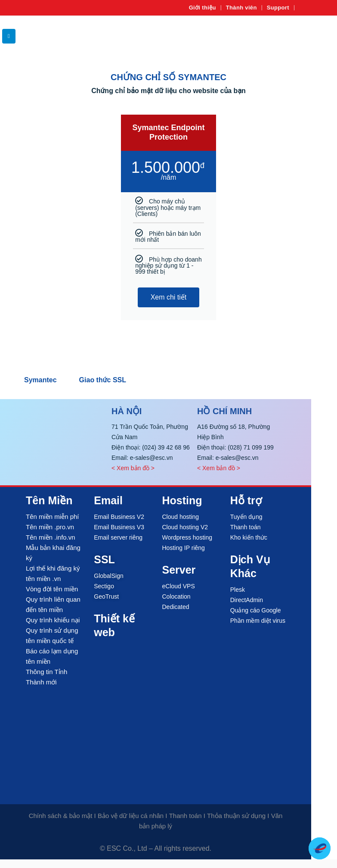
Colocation (176, 596)
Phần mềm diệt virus (258, 621)
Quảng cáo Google (256, 610)
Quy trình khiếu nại (53, 620)
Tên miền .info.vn (51, 537)
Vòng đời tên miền (52, 589)
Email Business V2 (119, 517)
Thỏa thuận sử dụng (236, 816)
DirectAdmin (247, 600)
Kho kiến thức (249, 537)
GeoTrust (106, 596)
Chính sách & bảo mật (61, 816)
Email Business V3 (119, 527)
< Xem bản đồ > (133, 468)
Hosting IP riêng (184, 548)
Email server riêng (118, 537)
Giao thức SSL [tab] (103, 380)
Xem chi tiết (169, 297)
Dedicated (176, 607)
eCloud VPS (179, 586)
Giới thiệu (203, 8)
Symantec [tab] (40, 380)
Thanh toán (246, 527)
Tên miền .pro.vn (50, 527)
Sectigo (104, 586)
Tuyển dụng (246, 517)
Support (278, 8)
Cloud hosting (181, 517)
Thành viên (241, 8)
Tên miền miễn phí (53, 517)
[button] (9, 36)
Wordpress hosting (187, 537)
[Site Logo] (311, 36)
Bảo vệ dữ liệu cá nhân (131, 816)
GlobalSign (109, 576)
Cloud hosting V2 (185, 527)
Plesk (238, 590)
